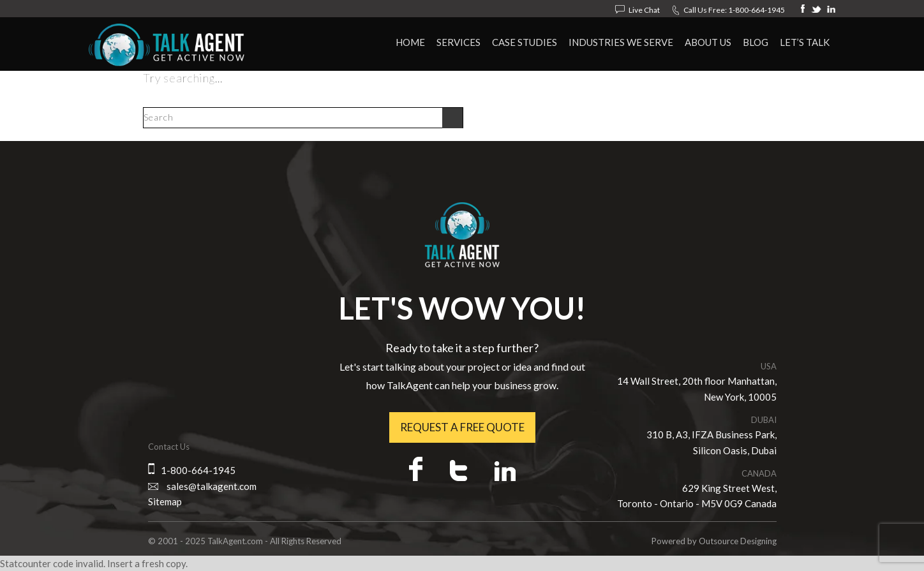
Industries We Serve (621, 42)
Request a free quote (462, 427)
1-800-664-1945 (756, 10)
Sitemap (165, 501)
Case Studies (525, 42)
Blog (756, 42)
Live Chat (644, 10)
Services (458, 42)
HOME (410, 42)
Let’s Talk (805, 42)
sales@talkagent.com (212, 486)
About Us (708, 42)
